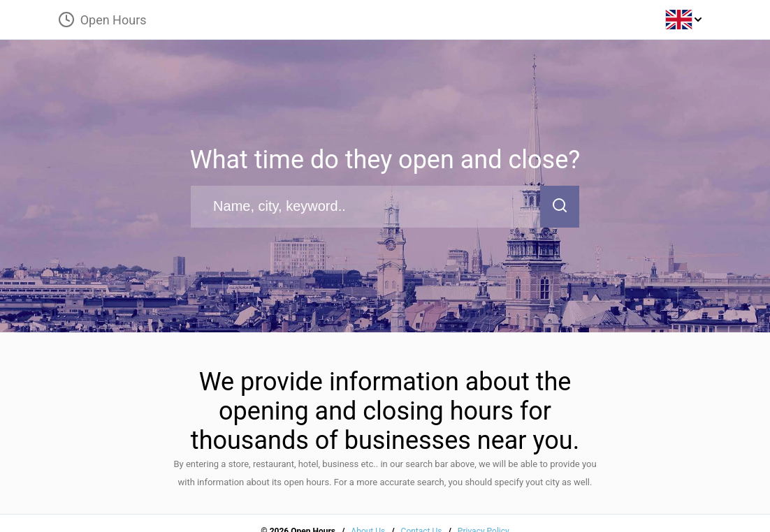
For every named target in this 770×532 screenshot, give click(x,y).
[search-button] (560, 207)
